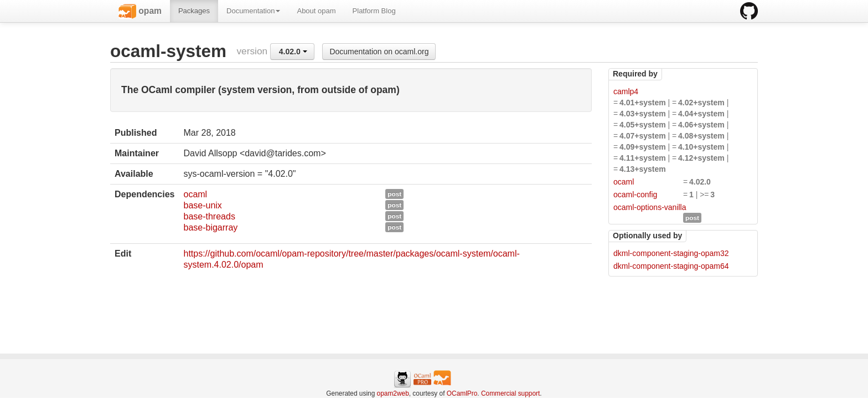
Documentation (253, 11)
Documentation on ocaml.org (379, 52)
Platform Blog (374, 11)
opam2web (393, 393)
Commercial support (510, 393)
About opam (316, 11)
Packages (194, 11)
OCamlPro (462, 393)
